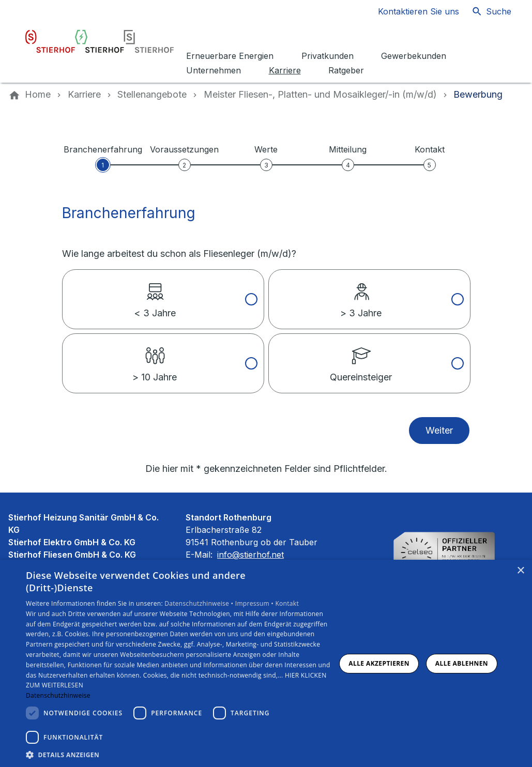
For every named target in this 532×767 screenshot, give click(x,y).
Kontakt (287, 603)
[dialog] (266, 663)
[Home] (38, 95)
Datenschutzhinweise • (200, 603)
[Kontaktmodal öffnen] (410, 11)
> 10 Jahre (155, 358)
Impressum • (255, 603)
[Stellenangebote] (152, 95)
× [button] (520, 571)
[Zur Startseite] (99, 41)
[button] (180, 754)
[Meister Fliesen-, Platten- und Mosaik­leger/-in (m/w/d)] (320, 95)
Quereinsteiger (361, 358)
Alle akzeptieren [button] (379, 663)
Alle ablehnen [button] (462, 663)
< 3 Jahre (155, 294)
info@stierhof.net (250, 555)
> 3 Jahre (361, 294)
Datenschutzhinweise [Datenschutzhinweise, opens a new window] (58, 695)
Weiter (439, 430)
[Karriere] (84, 95)
